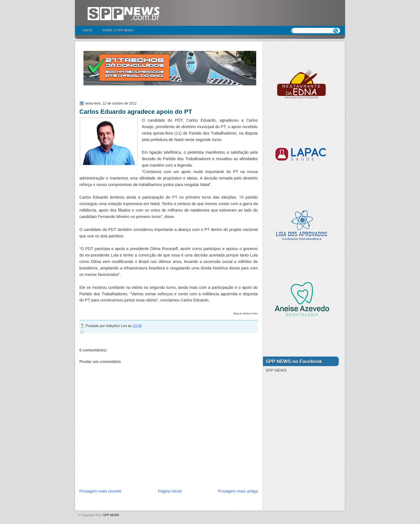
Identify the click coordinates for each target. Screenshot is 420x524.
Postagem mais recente (101, 491)
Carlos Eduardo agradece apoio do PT (136, 112)
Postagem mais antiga (238, 491)
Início (88, 30)
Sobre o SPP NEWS (118, 30)
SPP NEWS (111, 515)
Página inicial (170, 491)
